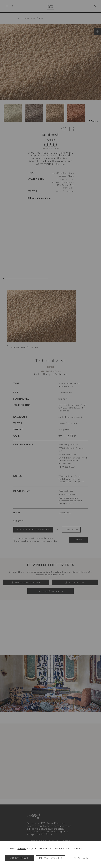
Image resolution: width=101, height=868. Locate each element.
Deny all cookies (50, 858)
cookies (22, 849)
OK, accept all (19, 858)
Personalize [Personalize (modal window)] (82, 858)
